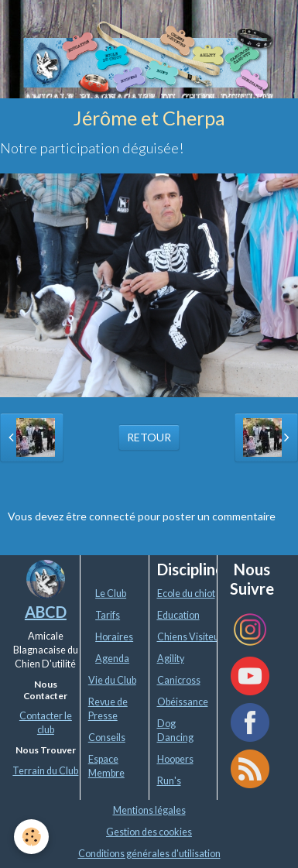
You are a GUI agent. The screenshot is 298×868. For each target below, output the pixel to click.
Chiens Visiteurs (192, 637)
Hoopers (175, 759)
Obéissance (183, 702)
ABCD (46, 612)
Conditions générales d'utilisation (149, 854)
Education (178, 615)
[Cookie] (31, 837)
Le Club (111, 594)
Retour (149, 437)
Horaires (114, 637)
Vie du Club (112, 680)
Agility (171, 659)
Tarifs (108, 615)
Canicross (179, 680)
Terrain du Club (45, 771)
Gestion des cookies (149, 832)
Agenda (112, 659)
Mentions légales (149, 810)
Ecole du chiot (186, 594)
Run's (169, 781)
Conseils (107, 738)
